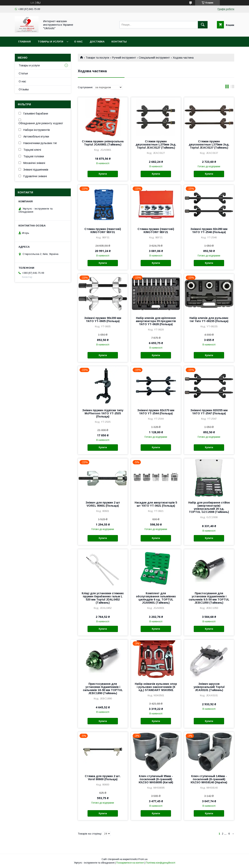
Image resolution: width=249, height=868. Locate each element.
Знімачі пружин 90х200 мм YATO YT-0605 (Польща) (103, 320)
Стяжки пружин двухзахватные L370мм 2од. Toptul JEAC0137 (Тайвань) (209, 144)
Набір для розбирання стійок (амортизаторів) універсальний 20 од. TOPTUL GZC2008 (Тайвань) (209, 507)
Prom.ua (143, 859)
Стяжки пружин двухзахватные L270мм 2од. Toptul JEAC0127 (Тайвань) (156, 144)
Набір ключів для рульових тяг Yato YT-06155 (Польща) (209, 320)
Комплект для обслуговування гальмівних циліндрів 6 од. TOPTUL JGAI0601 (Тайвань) (156, 598)
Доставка (97, 42)
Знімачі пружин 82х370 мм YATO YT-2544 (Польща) (156, 412)
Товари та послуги (97, 58)
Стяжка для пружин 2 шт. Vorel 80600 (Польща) (103, 778)
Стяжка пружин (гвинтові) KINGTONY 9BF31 (103, 231)
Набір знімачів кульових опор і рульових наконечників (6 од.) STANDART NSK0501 (156, 687)
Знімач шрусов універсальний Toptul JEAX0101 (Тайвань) (209, 687)
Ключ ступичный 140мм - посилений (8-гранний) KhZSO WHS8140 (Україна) (209, 779)
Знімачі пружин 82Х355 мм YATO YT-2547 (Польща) (209, 412)
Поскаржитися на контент (130, 863)
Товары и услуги (50, 42)
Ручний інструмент (124, 58)
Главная (25, 42)
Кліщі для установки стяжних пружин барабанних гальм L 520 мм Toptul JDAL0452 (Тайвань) (103, 598)
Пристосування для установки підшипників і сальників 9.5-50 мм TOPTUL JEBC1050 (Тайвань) (209, 598)
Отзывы (24, 89)
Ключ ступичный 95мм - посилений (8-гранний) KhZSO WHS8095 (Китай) (156, 779)
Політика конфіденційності (160, 863)
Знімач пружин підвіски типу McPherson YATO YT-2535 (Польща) (103, 413)
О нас (78, 42)
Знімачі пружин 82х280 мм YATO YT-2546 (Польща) (209, 231)
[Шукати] (203, 25)
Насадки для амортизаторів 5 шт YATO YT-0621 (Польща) (156, 504)
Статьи (23, 73)
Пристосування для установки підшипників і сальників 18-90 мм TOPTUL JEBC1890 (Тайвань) (103, 688)
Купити (103, 174)
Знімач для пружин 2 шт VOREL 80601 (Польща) (103, 504)
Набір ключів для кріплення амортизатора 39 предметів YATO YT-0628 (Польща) (156, 321)
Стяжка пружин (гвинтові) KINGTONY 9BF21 (156, 231)
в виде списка (232, 87)
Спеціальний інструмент (154, 58)
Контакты (119, 42)
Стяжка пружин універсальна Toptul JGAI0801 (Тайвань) (103, 143)
